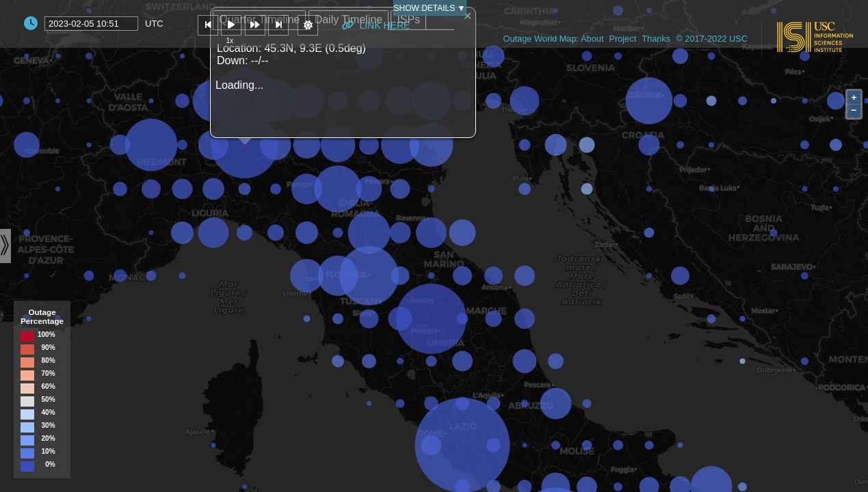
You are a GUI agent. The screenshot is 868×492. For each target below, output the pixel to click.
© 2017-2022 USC (712, 39)
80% (49, 361)
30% (49, 426)
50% (49, 400)
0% (50, 465)
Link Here (376, 25)
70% (49, 374)
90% (49, 348)
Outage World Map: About (553, 39)
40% (49, 413)
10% (49, 452)
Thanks (656, 39)
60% (49, 387)
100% (47, 335)
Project (622, 39)
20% (49, 439)
